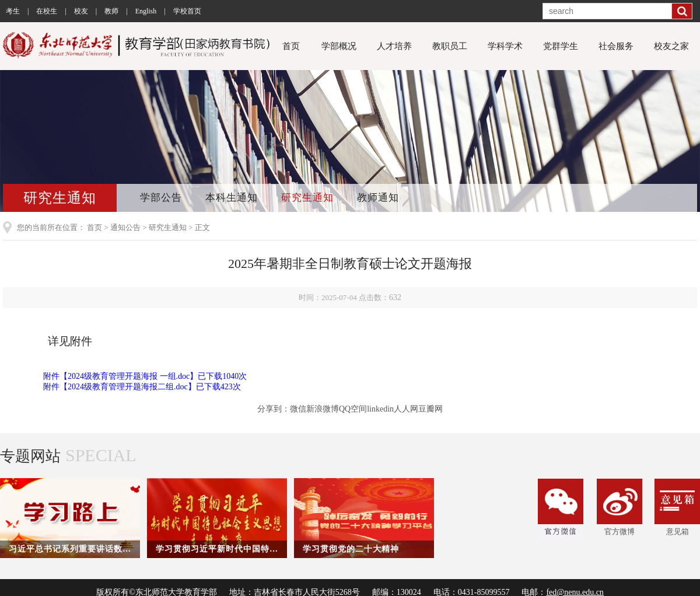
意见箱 (677, 507)
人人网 (406, 409)
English (146, 11)
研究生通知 (307, 198)
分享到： (274, 409)
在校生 (47, 11)
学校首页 (187, 11)
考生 (13, 11)
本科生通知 (232, 198)
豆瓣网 (430, 409)
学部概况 (339, 46)
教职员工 (450, 46)
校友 (81, 11)
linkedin (380, 409)
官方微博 (619, 507)
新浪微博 (323, 409)
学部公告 (161, 198)
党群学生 (561, 46)
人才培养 (394, 46)
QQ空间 (353, 409)
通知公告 (125, 227)
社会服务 (616, 46)
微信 (298, 409)
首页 (291, 46)
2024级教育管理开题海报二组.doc (128, 387)
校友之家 (671, 46)
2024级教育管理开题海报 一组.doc (129, 376)
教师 (111, 11)
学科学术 (505, 46)
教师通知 (378, 198)
